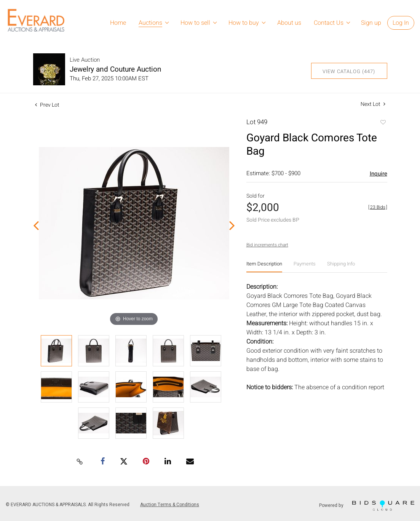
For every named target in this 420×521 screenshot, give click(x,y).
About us (289, 23)
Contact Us (329, 23)
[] (378, 207)
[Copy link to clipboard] (80, 462)
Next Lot (373, 104)
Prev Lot (47, 105)
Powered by (367, 506)
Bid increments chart (267, 245)
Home (118, 23)
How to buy (244, 23)
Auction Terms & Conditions (170, 505)
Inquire (378, 174)
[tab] (264, 267)
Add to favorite (383, 123)
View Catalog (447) (349, 71)
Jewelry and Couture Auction (116, 69)
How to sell (195, 23)
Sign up (371, 23)
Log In (401, 23)
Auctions (150, 23)
